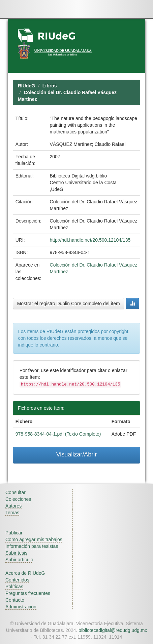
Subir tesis (16, 553)
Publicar (14, 533)
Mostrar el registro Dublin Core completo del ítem (69, 304)
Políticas (14, 587)
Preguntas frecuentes (28, 593)
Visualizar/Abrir (77, 454)
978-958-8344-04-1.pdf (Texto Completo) (58, 434)
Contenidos (17, 580)
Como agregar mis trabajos (34, 539)
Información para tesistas (32, 546)
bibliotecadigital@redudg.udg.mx (113, 630)
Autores (13, 506)
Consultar (16, 492)
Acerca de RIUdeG (25, 573)
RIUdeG (26, 86)
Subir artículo (19, 560)
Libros (50, 86)
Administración (21, 607)
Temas (12, 513)
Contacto (15, 600)
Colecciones (18, 499)
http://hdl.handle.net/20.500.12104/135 (90, 240)
